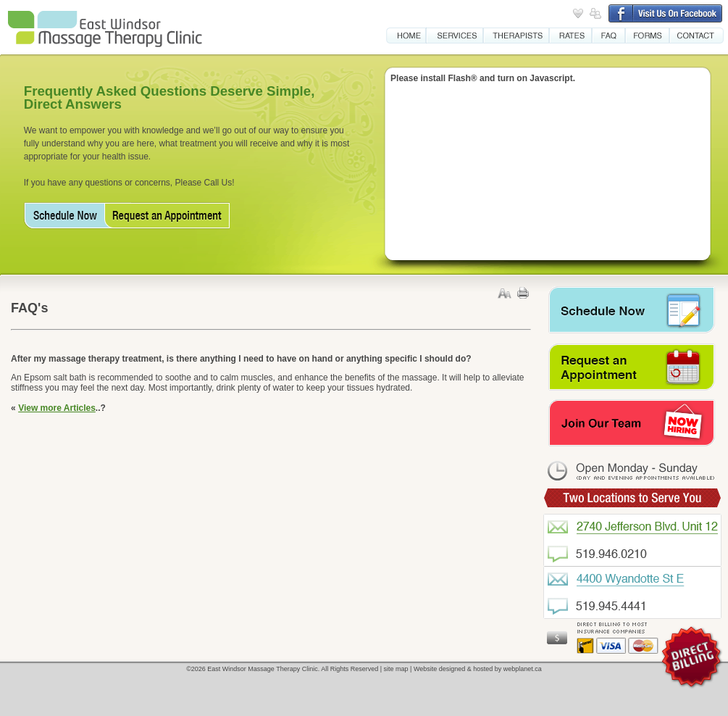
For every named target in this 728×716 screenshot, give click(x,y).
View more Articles (57, 408)
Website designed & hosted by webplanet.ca (478, 669)
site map (396, 669)
